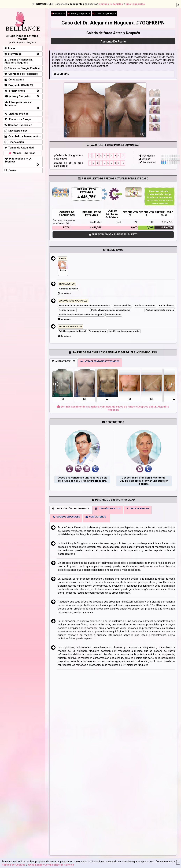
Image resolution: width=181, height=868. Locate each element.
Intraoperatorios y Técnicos (18, 104)
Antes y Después (78, 14)
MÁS (66, 74)
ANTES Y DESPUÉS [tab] (63, 361)
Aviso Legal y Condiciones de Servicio (51, 865)
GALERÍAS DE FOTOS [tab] (108, 509)
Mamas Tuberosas (22, 153)
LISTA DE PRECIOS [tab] (138, 509)
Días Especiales (135, 4)
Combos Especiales (111, 4)
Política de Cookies (14, 865)
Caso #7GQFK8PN (103, 14)
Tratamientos (15, 91)
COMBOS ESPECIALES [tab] (66, 517)
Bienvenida (13, 54)
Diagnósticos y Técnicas (18, 160)
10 (123, 155)
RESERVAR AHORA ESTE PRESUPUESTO (113, 235)
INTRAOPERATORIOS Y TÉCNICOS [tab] (100, 361)
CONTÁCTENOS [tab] (95, 517)
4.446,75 (85, 197)
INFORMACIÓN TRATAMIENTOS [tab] (71, 509)
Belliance (57, 14)
